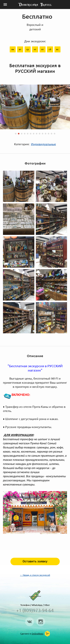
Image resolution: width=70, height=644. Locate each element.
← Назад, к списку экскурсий (35, 575)
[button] (16, 134)
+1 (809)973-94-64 (35, 610)
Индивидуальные (43, 144)
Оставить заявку (35, 561)
